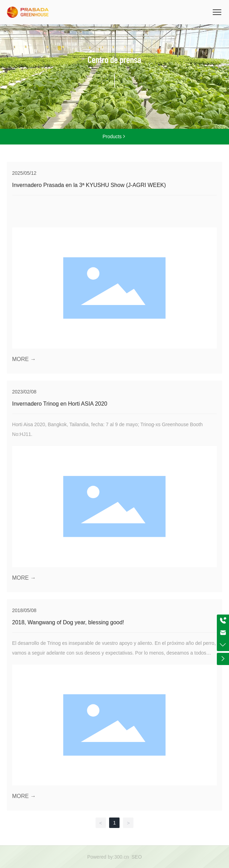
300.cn (122, 857)
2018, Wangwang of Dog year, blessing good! (68, 622)
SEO (137, 857)
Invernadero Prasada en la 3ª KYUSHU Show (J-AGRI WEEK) (89, 185)
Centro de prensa (114, 59)
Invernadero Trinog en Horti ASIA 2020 (60, 404)
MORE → (24, 359)
